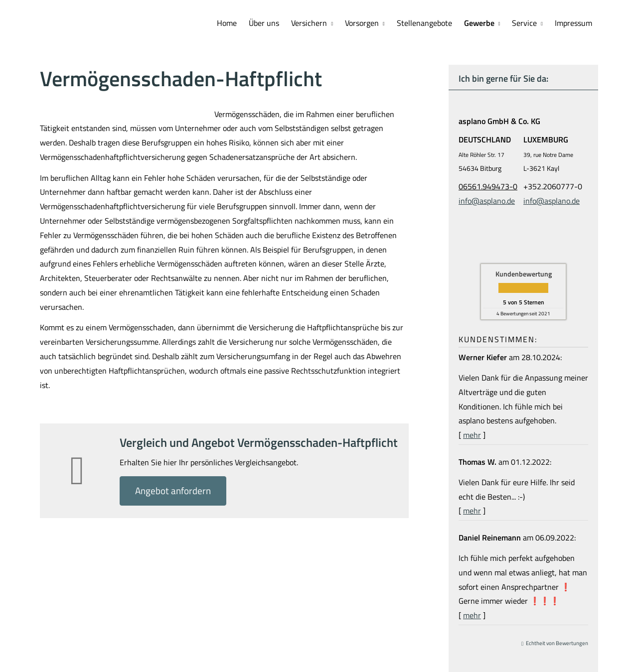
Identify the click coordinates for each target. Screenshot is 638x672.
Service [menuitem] (524, 23)
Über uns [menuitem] (264, 23)
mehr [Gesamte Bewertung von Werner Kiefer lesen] (472, 435)
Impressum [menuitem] (573, 23)
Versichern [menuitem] (309, 23)
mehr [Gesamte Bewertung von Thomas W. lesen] (472, 511)
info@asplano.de (487, 201)
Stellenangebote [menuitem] (424, 23)
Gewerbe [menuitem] (479, 23)
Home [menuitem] (227, 23)
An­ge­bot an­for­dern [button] (173, 490)
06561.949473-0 (488, 186)
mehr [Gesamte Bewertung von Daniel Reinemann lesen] (472, 615)
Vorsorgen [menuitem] (362, 23)
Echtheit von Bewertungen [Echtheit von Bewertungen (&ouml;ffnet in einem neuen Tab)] (557, 643)
